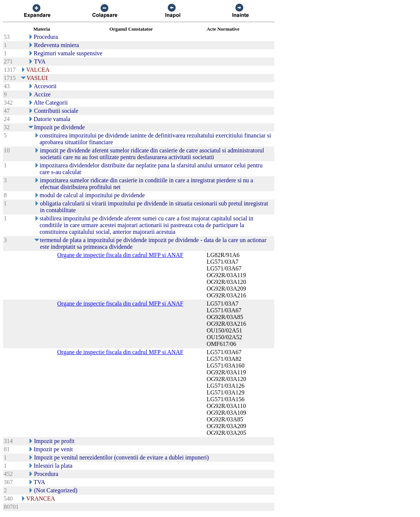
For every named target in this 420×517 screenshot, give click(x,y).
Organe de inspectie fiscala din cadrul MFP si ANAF (120, 255)
